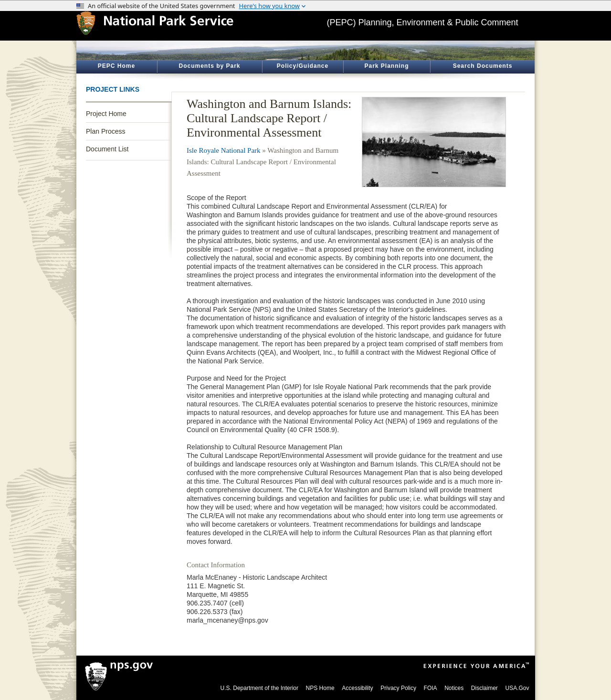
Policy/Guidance (303, 66)
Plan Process (105, 131)
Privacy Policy (398, 688)
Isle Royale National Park (224, 150)
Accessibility (357, 688)
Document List (107, 149)
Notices (454, 688)
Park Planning (386, 66)
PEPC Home (116, 66)
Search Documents (483, 66)
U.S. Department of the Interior (259, 688)
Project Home (106, 114)
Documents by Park (209, 66)
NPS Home (320, 688)
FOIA (431, 688)
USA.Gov (517, 688)
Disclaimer (485, 688)
